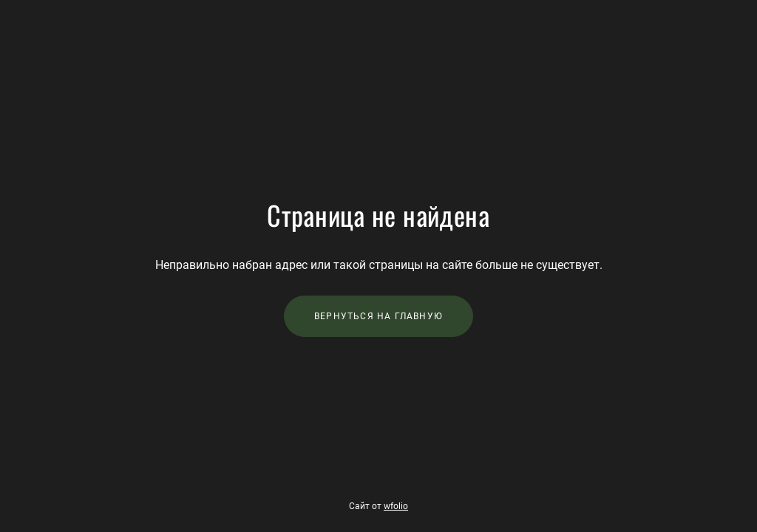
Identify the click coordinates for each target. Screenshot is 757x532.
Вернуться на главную (378, 316)
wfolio (396, 506)
